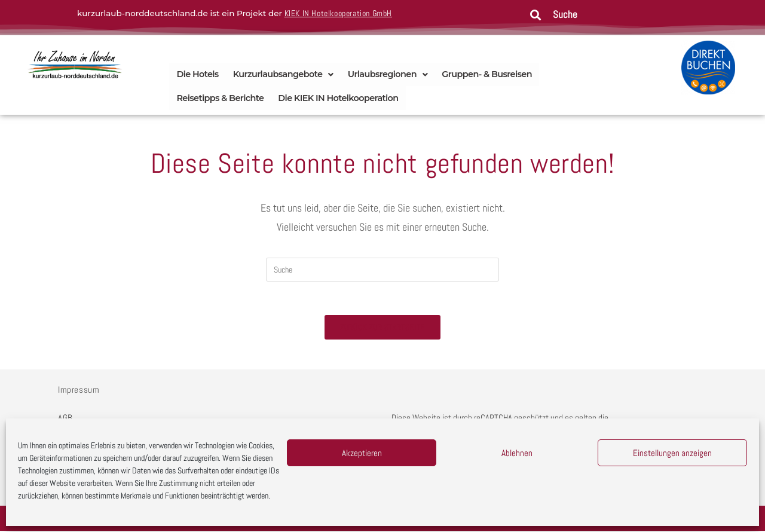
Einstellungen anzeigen (672, 453)
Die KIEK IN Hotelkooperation (338, 97)
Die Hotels (197, 74)
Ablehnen (517, 453)
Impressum (79, 391)
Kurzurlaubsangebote (283, 74)
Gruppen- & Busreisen (487, 74)
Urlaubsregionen (388, 74)
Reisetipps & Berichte (220, 97)
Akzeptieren (362, 453)
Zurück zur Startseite (382, 328)
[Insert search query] (382, 268)
